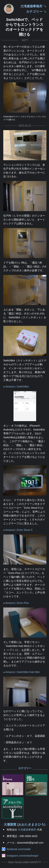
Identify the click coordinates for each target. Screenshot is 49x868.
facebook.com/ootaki (19, 849)
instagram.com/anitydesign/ (23, 856)
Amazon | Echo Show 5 (19, 530)
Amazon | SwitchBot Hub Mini (23, 672)
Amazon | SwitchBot (17, 387)
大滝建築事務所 (27, 830)
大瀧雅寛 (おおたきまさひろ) (24, 824)
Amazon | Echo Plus (17, 603)
